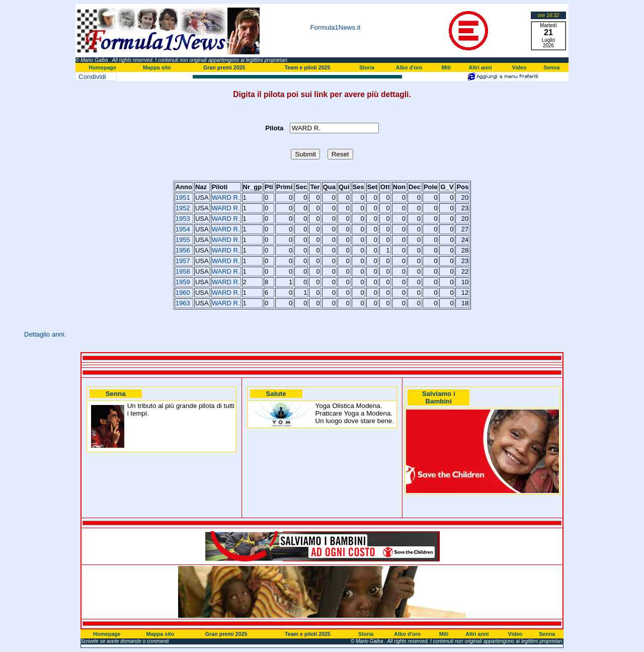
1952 (183, 208)
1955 (183, 240)
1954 (183, 229)
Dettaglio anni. (45, 334)
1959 (183, 282)
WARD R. (226, 197)
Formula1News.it (335, 27)
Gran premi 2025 (224, 67)
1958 (183, 271)
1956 (183, 250)
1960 (183, 293)
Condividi (92, 77)
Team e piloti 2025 (307, 67)
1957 (183, 261)
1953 (183, 219)
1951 (183, 197)
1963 (183, 303)
